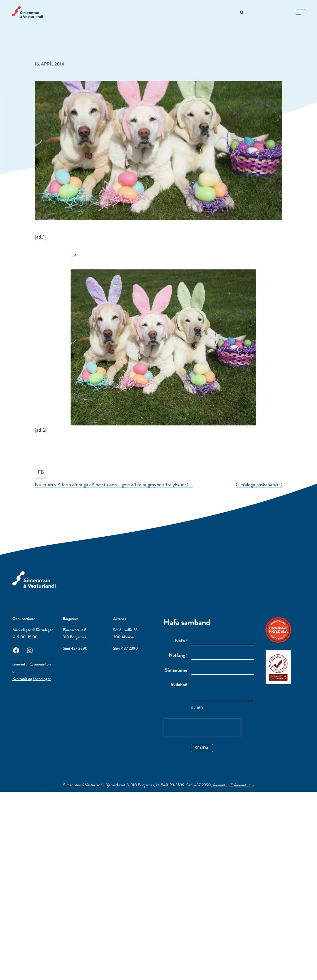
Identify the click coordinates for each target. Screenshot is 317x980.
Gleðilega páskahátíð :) (259, 485)
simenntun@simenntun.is (233, 785)
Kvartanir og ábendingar (32, 679)
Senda (202, 748)
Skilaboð (179, 685)
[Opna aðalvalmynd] (300, 12)
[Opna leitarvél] (242, 13)
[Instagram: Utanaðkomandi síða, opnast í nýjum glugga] (30, 650)
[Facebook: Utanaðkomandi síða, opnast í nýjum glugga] (16, 650)
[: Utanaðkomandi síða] (74, 255)
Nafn (181, 641)
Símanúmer (176, 670)
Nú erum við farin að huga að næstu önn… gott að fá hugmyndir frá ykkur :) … (114, 485)
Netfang (178, 656)
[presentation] (202, 728)
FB (41, 472)
